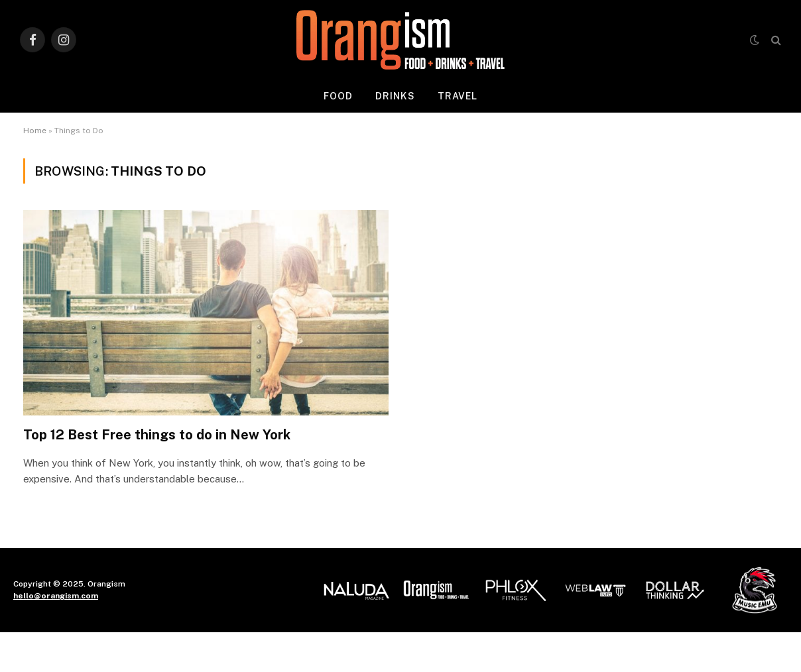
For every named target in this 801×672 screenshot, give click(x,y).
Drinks (395, 96)
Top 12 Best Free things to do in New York (157, 435)
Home (35, 131)
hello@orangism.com (56, 596)
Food (338, 96)
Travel (458, 96)
